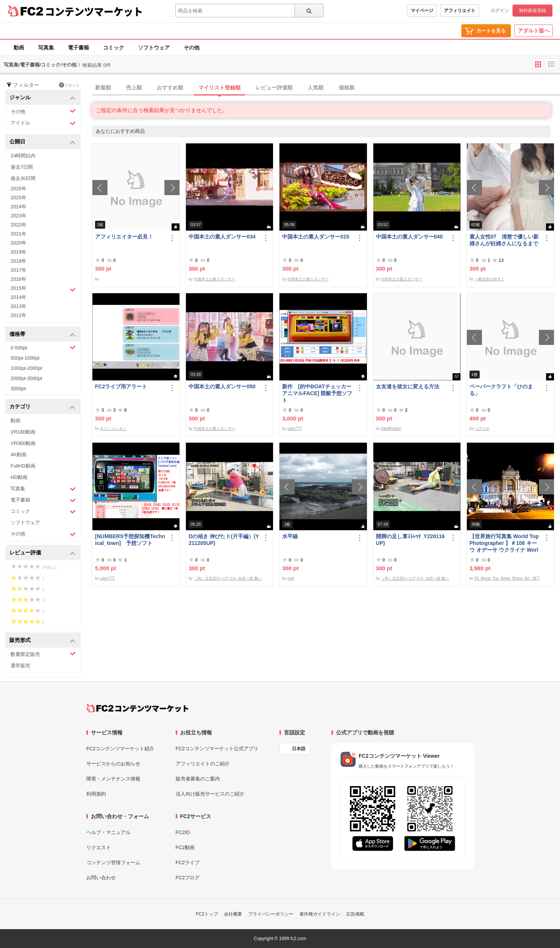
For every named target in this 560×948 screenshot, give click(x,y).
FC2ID (183, 832)
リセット (69, 85)
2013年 (18, 306)
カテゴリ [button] (42, 407)
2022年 (18, 225)
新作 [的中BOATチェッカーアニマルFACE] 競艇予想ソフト (317, 393)
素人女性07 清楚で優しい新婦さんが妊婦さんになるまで (504, 240)
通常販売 (20, 666)
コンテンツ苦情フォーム (113, 863)
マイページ (422, 11)
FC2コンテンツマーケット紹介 (120, 749)
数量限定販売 (43, 654)
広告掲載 (355, 914)
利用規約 (96, 794)
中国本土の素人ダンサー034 (222, 237)
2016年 (18, 279)
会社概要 (233, 914)
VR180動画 (23, 432)
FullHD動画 (23, 466)
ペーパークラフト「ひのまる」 (501, 390)
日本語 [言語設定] (299, 749)
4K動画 (18, 455)
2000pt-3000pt (26, 378)
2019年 (18, 252)
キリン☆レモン (113, 429)
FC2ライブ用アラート (121, 386)
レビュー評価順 (274, 88)
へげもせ (482, 429)
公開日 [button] (42, 142)
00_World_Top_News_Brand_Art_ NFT (507, 578)
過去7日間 (22, 167)
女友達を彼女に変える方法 (408, 386)
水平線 (290, 536)
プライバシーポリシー (271, 914)
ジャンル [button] (42, 98)
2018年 (18, 261)
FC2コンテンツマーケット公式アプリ (217, 749)
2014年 (18, 297)
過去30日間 (23, 178)
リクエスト (99, 847)
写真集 (46, 48)
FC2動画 (185, 847)
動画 (19, 48)
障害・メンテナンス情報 (113, 779)
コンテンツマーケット (94, 11)
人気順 (316, 88)
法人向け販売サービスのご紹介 (210, 794)
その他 (192, 48)
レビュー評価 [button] (42, 553)
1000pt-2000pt (26, 368)
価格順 (347, 88)
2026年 (18, 189)
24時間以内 (23, 156)
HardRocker (391, 429)
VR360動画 (23, 443)
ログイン (500, 11)
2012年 (18, 315)
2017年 (18, 270)
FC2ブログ (188, 878)
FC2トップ (207, 914)
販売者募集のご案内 (198, 779)
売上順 (134, 88)
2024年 (18, 207)
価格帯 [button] (42, 335)
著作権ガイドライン (320, 914)
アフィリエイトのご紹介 (203, 764)
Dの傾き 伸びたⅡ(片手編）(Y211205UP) (224, 540)
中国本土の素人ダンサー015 (315, 237)
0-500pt (43, 348)
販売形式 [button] (42, 641)
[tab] (326, 88)
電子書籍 (78, 48)
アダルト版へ (534, 31)
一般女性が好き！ (489, 279)
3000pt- (19, 389)
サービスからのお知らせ (113, 764)
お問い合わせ (101, 878)
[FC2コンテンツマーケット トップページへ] (137, 708)
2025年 (18, 198)
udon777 (295, 429)
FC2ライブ (188, 863)
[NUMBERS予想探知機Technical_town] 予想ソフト (130, 540)
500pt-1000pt (25, 358)
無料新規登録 (532, 11)
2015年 (43, 289)
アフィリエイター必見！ (124, 237)
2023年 (18, 216)
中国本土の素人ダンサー (215, 279)
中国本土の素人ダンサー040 (409, 237)
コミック (114, 48)
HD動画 (19, 477)
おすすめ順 (170, 88)
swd (291, 578)
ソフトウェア (154, 48)
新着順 (103, 88)
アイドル (43, 123)
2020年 (18, 243)
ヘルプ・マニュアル (108, 832)
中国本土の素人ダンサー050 (222, 386)
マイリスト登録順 (219, 88)
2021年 (18, 234)
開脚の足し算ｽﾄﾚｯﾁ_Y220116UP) (410, 540)
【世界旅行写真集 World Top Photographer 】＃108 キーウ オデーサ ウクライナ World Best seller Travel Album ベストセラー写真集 (504, 543)
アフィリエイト (460, 11)
